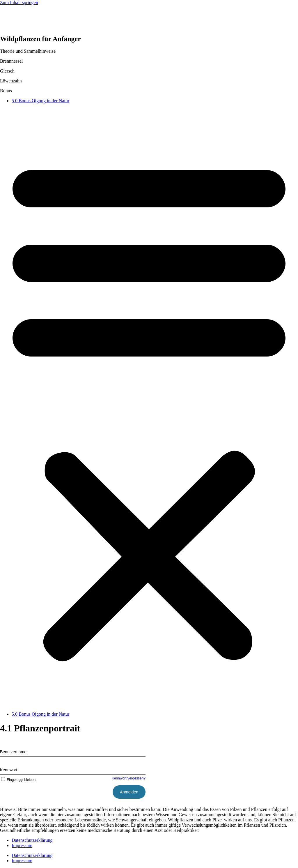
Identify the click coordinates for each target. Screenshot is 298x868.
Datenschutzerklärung (32, 840)
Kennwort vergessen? (129, 778)
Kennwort (9, 770)
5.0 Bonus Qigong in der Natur (40, 101)
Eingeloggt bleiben (18, 780)
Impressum (22, 845)
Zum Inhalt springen (19, 2)
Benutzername (13, 752)
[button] (149, 407)
